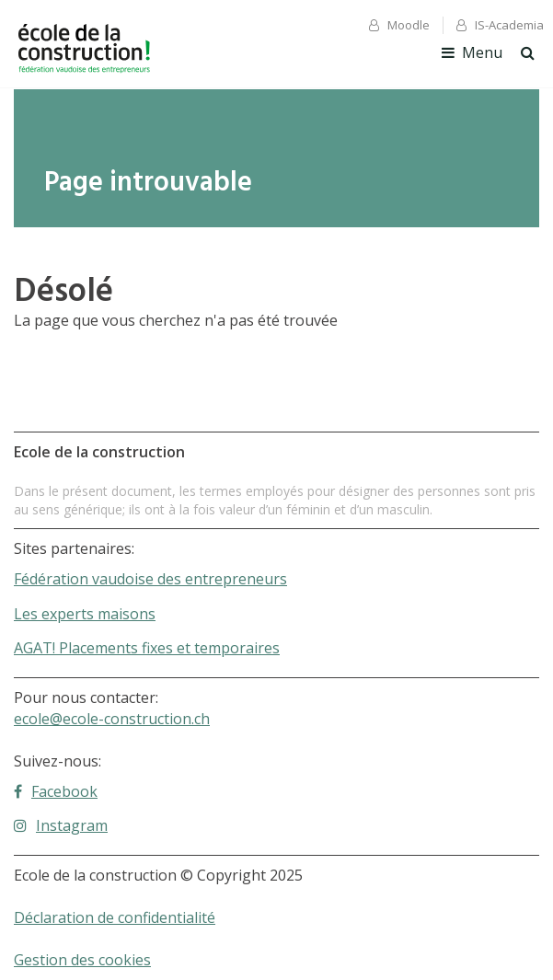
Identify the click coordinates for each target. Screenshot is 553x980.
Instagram (61, 825)
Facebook (56, 791)
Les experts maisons (85, 614)
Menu (472, 52)
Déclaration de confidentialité (115, 917)
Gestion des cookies (82, 960)
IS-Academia (500, 25)
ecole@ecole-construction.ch (112, 719)
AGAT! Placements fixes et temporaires (147, 648)
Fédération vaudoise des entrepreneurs (150, 579)
